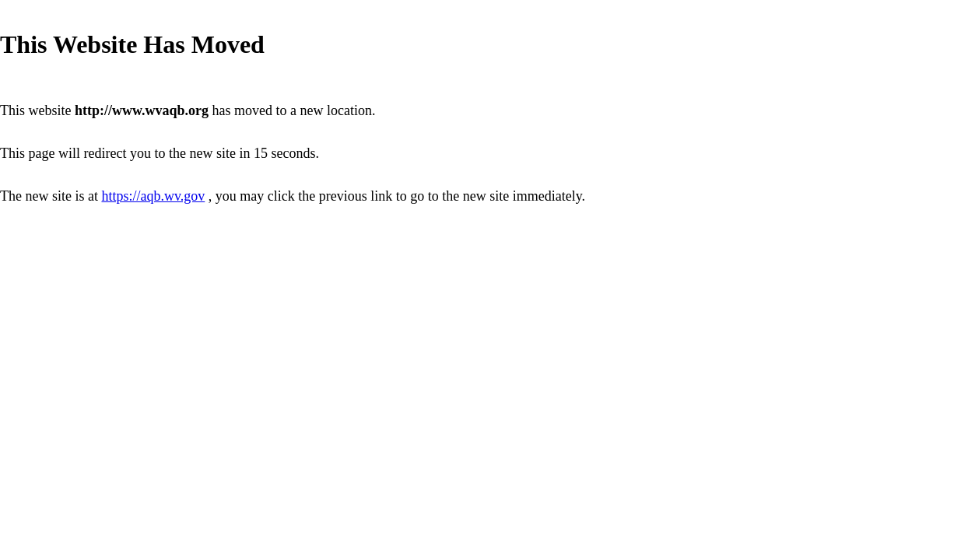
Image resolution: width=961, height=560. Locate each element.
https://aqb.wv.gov (153, 196)
